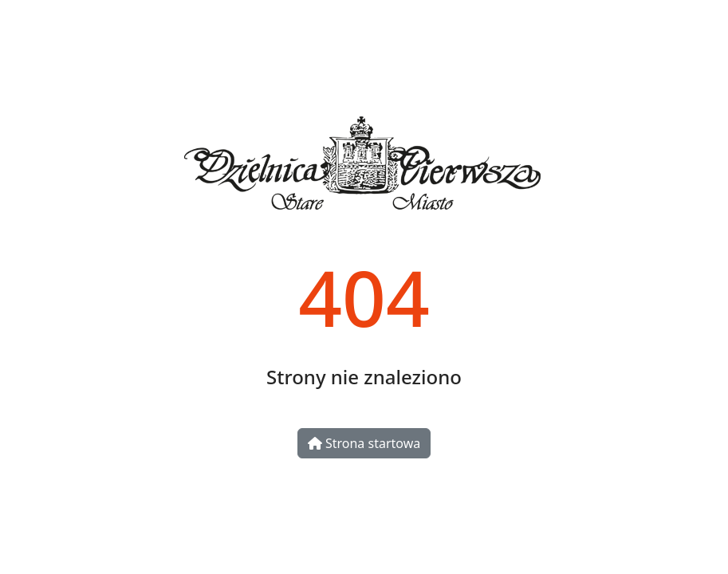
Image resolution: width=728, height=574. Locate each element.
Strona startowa (364, 443)
